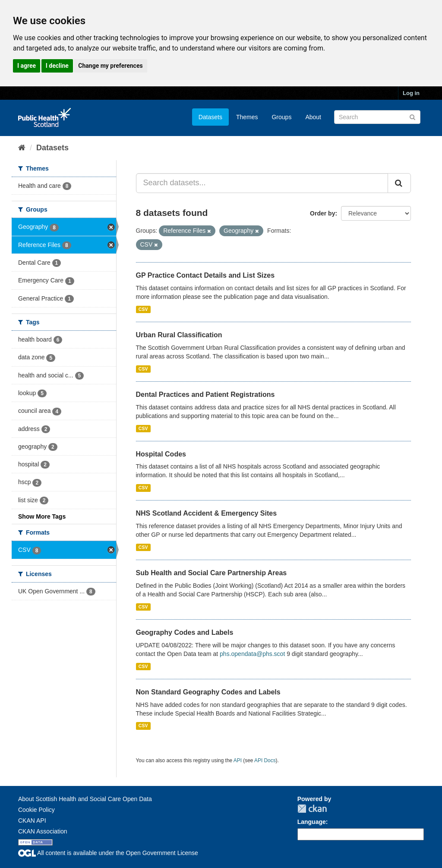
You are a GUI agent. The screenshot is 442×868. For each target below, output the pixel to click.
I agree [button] (27, 66)
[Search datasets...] (262, 183)
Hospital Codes (161, 454)
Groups (281, 117)
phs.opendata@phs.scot (252, 654)
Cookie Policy (36, 810)
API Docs (265, 760)
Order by (322, 213)
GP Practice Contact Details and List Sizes (205, 275)
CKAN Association (43, 831)
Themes (247, 117)
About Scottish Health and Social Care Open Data (85, 799)
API (238, 760)
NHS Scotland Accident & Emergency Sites (207, 513)
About (313, 117)
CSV (143, 309)
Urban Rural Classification (179, 335)
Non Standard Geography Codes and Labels (208, 692)
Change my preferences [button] (110, 66)
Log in (411, 93)
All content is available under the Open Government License (108, 853)
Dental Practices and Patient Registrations (205, 394)
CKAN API (32, 820)
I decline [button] (57, 66)
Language (312, 822)
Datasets (210, 117)
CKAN (312, 809)
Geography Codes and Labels (185, 632)
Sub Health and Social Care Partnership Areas (212, 573)
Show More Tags (42, 516)
